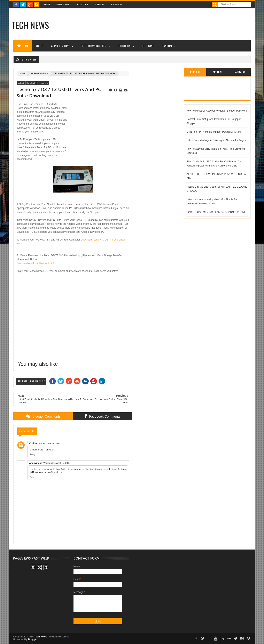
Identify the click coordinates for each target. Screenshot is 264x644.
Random (167, 46)
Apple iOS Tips (60, 46)
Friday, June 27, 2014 (49, 443)
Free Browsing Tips (93, 46)
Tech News (30, 25)
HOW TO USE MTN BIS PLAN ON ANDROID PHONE (216, 212)
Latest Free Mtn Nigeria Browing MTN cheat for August (216, 140)
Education (124, 46)
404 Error (116, 4)
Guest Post (64, 4)
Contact (83, 4)
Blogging (148, 46)
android (21, 83)
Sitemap (99, 4)
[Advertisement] (134, 26)
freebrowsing (39, 74)
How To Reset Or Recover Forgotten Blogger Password (217, 111)
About (40, 46)
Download (31, 83)
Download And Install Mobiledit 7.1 (35, 263)
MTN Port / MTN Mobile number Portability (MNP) (213, 132)
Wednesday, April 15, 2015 (57, 463)
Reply (33, 454)
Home (47, 4)
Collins (33, 443)
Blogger (33, 639)
